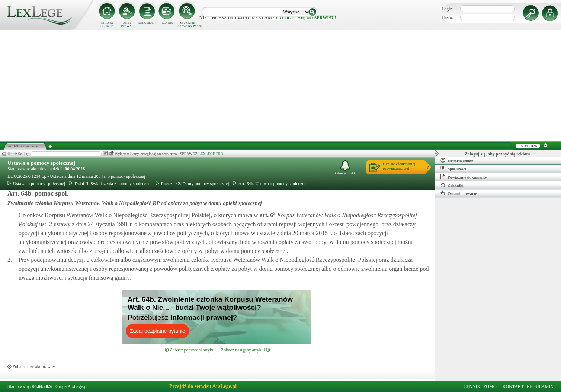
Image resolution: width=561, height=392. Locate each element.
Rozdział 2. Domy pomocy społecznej (192, 184)
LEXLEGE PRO (211, 154)
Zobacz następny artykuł (245, 350)
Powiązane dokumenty (464, 177)
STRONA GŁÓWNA (107, 25)
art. (267, 215)
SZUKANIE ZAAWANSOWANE (187, 25)
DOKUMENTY (147, 23)
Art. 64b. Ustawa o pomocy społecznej (270, 184)
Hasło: (447, 17)
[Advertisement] (280, 86)
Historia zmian (457, 160)
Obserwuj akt (345, 168)
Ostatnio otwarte (459, 193)
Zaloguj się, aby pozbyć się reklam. (498, 154)
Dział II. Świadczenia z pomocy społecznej (110, 184)
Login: (448, 9)
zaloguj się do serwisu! (306, 18)
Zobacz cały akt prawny (31, 367)
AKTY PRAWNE (127, 25)
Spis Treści (453, 168)
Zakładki (452, 185)
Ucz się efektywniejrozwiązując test (399, 166)
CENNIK (167, 23)
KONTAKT (513, 386)
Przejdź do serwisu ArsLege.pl (203, 386)
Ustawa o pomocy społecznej (41, 163)
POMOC (492, 386)
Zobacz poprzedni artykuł (190, 350)
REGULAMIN (540, 386)
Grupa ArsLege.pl (71, 386)
